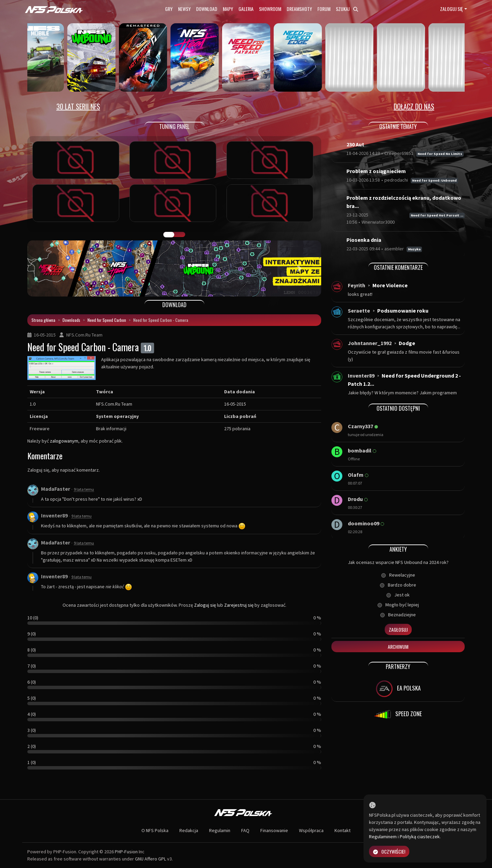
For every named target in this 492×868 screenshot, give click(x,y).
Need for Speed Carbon (107, 320)
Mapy (228, 9)
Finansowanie (274, 830)
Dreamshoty (299, 9)
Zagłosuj (398, 629)
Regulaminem (383, 837)
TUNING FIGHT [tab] (180, 235)
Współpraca (311, 830)
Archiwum (398, 647)
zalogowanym (64, 441)
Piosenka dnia (364, 240)
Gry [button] (169, 9)
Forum (324, 9)
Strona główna (43, 320)
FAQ (245, 830)
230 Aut (355, 144)
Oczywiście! (389, 851)
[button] (49, 268)
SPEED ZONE (398, 714)
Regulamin (220, 830)
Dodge (407, 343)
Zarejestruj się (239, 605)
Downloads (71, 320)
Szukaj (347, 9)
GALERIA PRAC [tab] (169, 235)
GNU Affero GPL (151, 859)
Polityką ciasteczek (420, 837)
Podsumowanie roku (403, 311)
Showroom (270, 9)
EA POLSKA (398, 689)
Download (207, 9)
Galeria (246, 9)
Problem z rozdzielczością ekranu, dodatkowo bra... (404, 202)
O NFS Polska (155, 830)
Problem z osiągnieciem (376, 171)
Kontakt (343, 830)
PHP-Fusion (126, 852)
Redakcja (189, 830)
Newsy (184, 9)
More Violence (390, 285)
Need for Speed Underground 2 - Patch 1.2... (404, 380)
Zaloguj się (452, 9)
